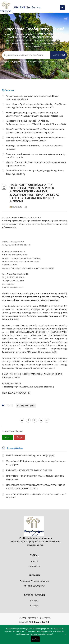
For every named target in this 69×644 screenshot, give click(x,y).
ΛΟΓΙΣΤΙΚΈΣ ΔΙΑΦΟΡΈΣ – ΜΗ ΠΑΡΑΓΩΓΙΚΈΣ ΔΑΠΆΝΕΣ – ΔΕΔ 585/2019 (36, 496)
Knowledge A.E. (42, 622)
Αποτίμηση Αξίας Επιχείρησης (34, 581)
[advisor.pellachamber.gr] (47, 420)
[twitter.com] (22, 420)
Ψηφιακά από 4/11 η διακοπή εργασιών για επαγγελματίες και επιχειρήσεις (36, 463)
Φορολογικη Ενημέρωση (34, 62)
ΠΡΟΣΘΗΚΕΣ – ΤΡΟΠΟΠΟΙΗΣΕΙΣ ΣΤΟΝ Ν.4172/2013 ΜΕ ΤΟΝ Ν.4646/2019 (35, 478)
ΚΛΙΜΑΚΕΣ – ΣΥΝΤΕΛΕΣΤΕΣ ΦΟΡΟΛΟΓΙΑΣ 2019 (29, 470)
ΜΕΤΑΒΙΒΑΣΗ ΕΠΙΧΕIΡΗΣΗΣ (49, 34)
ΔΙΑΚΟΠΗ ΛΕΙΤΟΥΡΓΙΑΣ (18, 37)
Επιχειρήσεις (51, 62)
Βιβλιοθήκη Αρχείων (24, 34)
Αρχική (8, 34)
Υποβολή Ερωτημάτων (34, 586)
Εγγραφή (34, 606)
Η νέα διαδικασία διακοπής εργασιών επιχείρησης (31, 455)
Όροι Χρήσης (44, 618)
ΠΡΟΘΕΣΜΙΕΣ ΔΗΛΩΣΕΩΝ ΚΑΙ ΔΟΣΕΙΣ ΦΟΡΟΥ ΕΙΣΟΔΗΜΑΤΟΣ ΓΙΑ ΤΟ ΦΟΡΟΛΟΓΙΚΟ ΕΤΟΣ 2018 (36, 487)
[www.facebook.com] (28, 420)
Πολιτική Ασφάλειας (27, 618)
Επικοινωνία (34, 566)
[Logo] (35, 527)
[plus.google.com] (41, 420)
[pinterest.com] (35, 420)
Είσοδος (34, 601)
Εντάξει (35, 639)
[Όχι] (66, 636)
